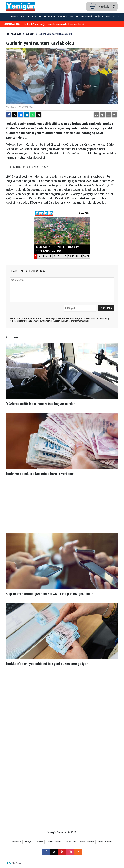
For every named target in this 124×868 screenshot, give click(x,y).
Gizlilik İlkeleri (54, 842)
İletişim (39, 842)
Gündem (49, 17)
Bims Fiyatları (105, 842)
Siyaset (62, 17)
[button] (102, 115)
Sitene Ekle (70, 842)
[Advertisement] (62, 505)
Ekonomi (86, 17)
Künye (28, 842)
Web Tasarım (87, 842)
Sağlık (99, 17)
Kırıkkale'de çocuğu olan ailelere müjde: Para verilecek (54, 24)
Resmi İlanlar (20, 17)
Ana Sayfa (14, 34)
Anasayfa (16, 842)
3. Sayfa (37, 17)
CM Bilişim (17, 863)
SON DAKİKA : (13, 24)
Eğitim (74, 17)
